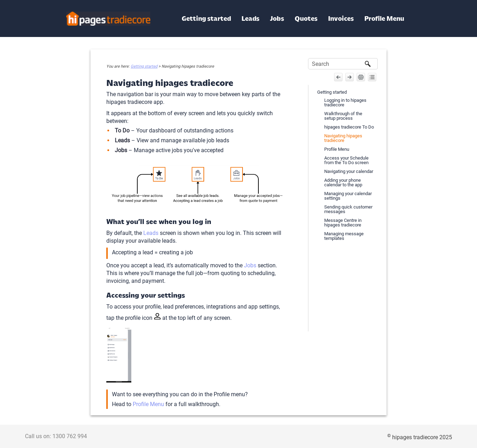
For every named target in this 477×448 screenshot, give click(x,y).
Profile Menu (148, 404)
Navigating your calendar (349, 171)
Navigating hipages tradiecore (343, 138)
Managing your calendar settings (348, 196)
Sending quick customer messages (348, 209)
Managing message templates (344, 236)
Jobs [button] (277, 18)
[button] (368, 64)
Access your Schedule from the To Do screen (346, 160)
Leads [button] (250, 18)
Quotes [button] (306, 18)
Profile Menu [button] (384, 18)
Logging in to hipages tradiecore (345, 102)
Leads (151, 233)
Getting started (144, 66)
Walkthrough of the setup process (343, 116)
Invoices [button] (341, 18)
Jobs (250, 265)
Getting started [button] (206, 18)
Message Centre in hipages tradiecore (343, 223)
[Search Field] (343, 64)
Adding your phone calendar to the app (343, 182)
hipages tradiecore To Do (349, 127)
